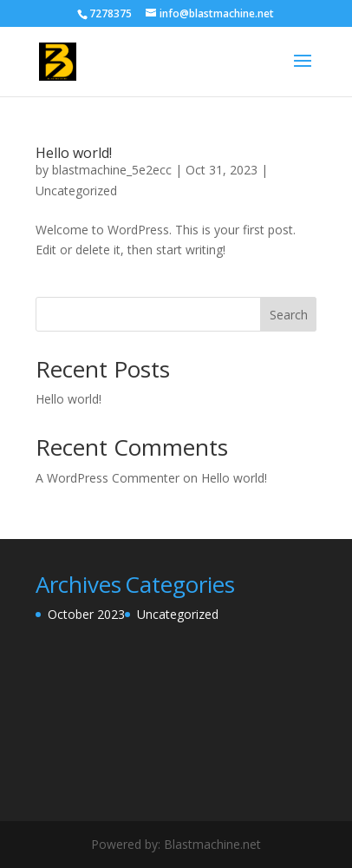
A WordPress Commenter (108, 478)
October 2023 (86, 614)
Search (289, 315)
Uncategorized (76, 191)
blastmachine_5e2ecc (112, 170)
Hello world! (74, 153)
